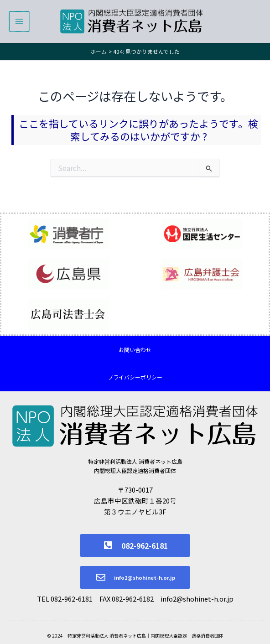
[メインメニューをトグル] (19, 21)
